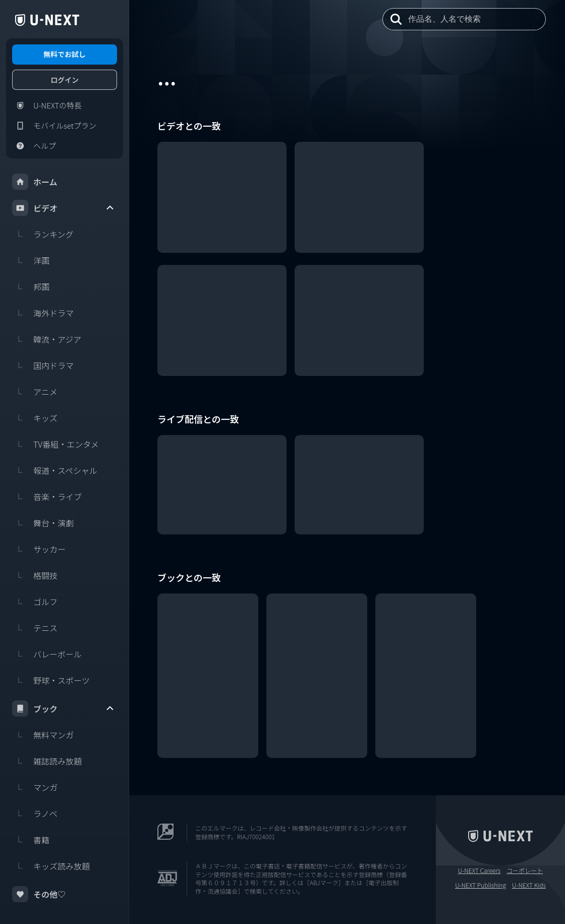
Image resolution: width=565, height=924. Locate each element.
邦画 (31, 287)
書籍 (31, 840)
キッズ (35, 418)
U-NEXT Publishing (481, 885)
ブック (64, 709)
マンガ (35, 787)
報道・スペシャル (55, 470)
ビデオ (64, 208)
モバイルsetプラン (54, 126)
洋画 (31, 260)
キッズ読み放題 (51, 866)
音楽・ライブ (47, 497)
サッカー (39, 549)
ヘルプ (34, 146)
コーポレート (525, 871)
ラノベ (35, 813)
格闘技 (35, 575)
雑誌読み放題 (47, 761)
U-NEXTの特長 (47, 105)
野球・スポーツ (51, 680)
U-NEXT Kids (529, 885)
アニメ (35, 392)
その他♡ (39, 894)
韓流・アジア (47, 339)
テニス (35, 628)
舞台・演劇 (43, 523)
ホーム (35, 182)
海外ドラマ (43, 313)
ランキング (43, 234)
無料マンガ (43, 735)
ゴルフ (35, 602)
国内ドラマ (43, 365)
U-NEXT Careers (479, 871)
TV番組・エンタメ (55, 444)
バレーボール (47, 654)
